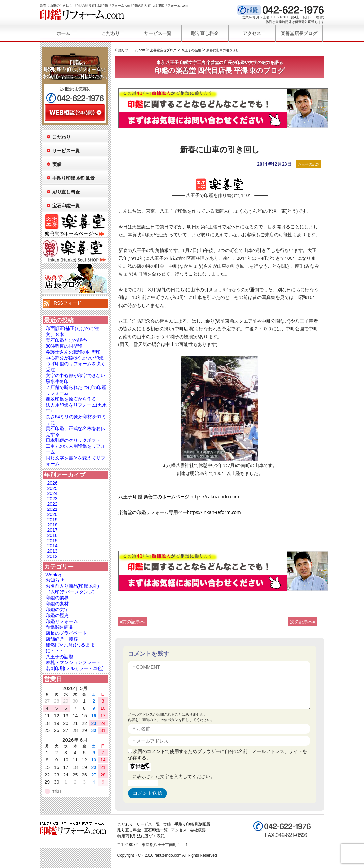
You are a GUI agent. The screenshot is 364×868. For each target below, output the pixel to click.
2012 (52, 556)
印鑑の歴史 (57, 615)
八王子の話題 (309, 164)
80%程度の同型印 (64, 346)
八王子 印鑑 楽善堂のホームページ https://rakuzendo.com (179, 497)
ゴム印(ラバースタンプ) (70, 592)
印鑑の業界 (57, 598)
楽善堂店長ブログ (299, 33)
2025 (52, 488)
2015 (52, 541)
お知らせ (55, 580)
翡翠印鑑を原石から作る (71, 399)
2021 (52, 509)
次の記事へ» (303, 621)
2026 (52, 483)
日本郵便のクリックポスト (73, 440)
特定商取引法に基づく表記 (141, 836)
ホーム (63, 33)
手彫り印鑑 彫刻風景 (74, 178)
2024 (52, 493)
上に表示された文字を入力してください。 (171, 776)
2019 (52, 520)
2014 (52, 546)
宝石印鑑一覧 (66, 206)
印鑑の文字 (57, 609)
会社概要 (198, 830)
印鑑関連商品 (60, 627)
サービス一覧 (158, 33)
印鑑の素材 (57, 604)
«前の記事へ (133, 621)
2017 (52, 530)
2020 (52, 514)
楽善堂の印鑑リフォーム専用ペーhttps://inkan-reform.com (180, 512)
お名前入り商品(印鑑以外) (72, 586)
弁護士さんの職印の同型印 (73, 352)
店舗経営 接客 (62, 639)
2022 (52, 504)
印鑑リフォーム (62, 621)
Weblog (53, 575)
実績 (57, 164)
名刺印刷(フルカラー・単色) (75, 668)
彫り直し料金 (205, 33)
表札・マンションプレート (73, 662)
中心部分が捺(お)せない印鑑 (75, 358)
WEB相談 (75, 112)
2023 (52, 499)
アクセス (252, 33)
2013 (52, 551)
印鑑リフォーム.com (82, 15)
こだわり (111, 33)
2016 (52, 535)
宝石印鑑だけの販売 (66, 340)
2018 (52, 525)
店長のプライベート (66, 633)
